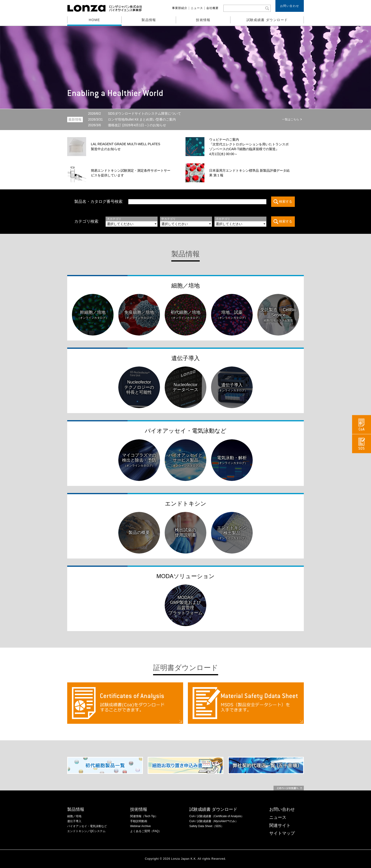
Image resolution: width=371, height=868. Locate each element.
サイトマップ (282, 833)
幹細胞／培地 (93, 315)
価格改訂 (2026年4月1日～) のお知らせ (127, 125)
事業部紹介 (180, 8)
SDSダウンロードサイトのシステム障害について (135, 113)
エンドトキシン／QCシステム (86, 831)
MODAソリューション (185, 576)
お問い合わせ (290, 6)
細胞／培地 (185, 286)
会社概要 (212, 8)
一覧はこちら (291, 119)
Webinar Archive (140, 826)
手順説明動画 (139, 821)
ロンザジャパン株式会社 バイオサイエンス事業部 (105, 8)
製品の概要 (139, 532)
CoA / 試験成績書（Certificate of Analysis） (217, 816)
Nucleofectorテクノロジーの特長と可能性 (139, 387)
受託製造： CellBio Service (278, 315)
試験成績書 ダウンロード (267, 20)
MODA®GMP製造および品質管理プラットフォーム (185, 605)
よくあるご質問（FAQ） (146, 831)
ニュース (197, 8)
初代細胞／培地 (185, 315)
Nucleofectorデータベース (185, 387)
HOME (94, 20)
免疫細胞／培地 (139, 315)
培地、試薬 (232, 315)
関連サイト (280, 825)
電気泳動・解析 (232, 460)
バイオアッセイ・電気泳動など (186, 431)
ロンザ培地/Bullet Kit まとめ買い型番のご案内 (132, 119)
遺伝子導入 (185, 358)
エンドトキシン (186, 504)
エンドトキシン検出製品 (232, 533)
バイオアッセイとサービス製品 (185, 460)
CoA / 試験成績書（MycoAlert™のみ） (214, 821)
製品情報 (149, 20)
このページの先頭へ (289, 788)
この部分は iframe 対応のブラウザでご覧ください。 (200, 222)
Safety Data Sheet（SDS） (207, 826)
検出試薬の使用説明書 (185, 532)
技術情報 (203, 20)
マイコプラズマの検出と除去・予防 (139, 460)
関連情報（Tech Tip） (144, 816)
